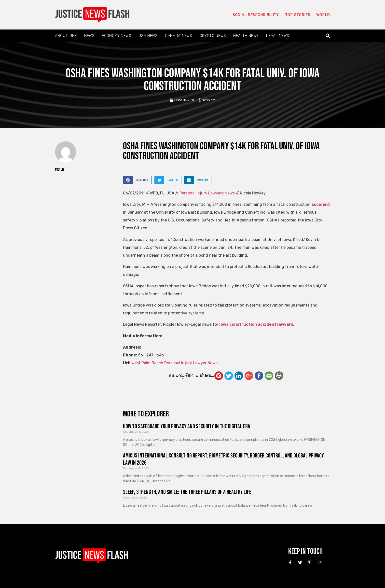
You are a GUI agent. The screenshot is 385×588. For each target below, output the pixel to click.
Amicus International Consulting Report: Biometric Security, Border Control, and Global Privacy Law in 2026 (223, 459)
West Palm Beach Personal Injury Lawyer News (174, 363)
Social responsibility (256, 15)
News (89, 36)
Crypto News (213, 36)
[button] (328, 36)
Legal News (278, 36)
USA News (148, 36)
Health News (246, 36)
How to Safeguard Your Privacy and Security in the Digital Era (187, 426)
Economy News (117, 36)
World (323, 15)
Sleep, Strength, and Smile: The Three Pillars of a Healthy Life (187, 492)
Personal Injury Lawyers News (207, 193)
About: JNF (66, 36)
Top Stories (298, 15)
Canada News (179, 36)
